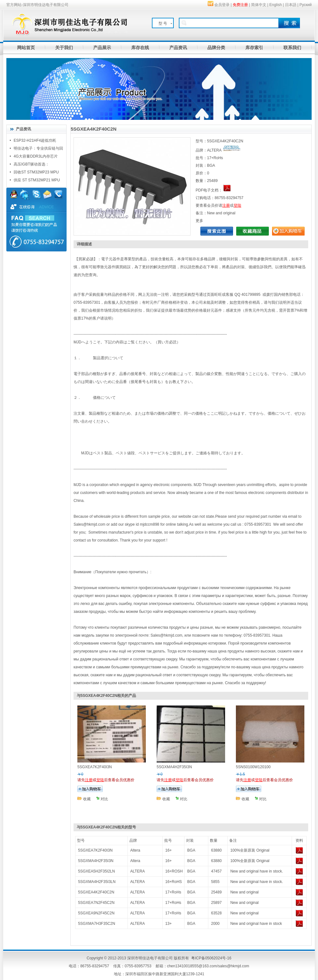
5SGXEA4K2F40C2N (96, 892)
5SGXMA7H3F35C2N (97, 924)
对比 (104, 799)
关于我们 (64, 48)
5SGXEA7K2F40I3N (95, 850)
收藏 (87, 799)
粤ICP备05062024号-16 (211, 958)
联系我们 (292, 48)
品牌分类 (216, 48)
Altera (135, 850)
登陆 (237, 205)
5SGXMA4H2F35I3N (96, 861)
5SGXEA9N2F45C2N (96, 913)
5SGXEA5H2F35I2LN (96, 871)
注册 (226, 205)
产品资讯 (178, 48)
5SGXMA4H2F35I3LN (97, 882)
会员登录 (222, 5)
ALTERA (138, 871)
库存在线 (140, 48)
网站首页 (26, 48)
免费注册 (240, 5)
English (276, 5)
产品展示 (102, 48)
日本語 (291, 5)
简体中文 (259, 5)
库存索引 (254, 48)
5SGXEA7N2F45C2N (96, 903)
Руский (305, 5)
